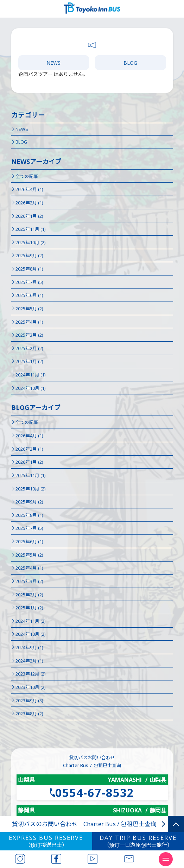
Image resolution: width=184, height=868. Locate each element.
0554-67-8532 (95, 793)
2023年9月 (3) (29, 701)
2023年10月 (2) (30, 687)
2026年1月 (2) (29, 216)
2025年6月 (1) (29, 295)
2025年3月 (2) (29, 335)
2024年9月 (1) (29, 648)
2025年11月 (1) (30, 229)
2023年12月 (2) (30, 674)
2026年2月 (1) (29, 203)
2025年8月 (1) (29, 269)
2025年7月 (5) (29, 282)
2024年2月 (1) (29, 661)
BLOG (130, 63)
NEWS (53, 63)
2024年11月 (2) (30, 621)
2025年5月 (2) (29, 309)
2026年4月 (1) (29, 189)
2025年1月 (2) (29, 362)
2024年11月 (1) (30, 375)
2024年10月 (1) (30, 388)
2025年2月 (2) (29, 349)
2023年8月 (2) (29, 714)
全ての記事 (27, 176)
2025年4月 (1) (29, 322)
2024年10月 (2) (30, 634)
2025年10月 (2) (30, 243)
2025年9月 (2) (29, 256)
